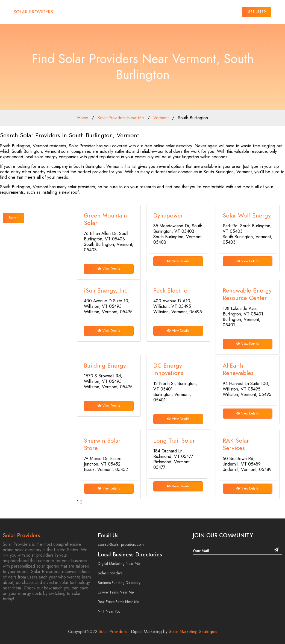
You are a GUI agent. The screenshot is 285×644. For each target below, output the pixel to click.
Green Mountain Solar (105, 219)
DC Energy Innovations (168, 369)
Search (13, 218)
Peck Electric (170, 290)
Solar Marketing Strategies (193, 632)
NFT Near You (109, 611)
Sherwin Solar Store (102, 444)
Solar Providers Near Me (121, 118)
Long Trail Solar (174, 440)
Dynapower (168, 215)
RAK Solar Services (236, 444)
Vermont (161, 118)
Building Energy (105, 365)
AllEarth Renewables (238, 369)
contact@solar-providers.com (121, 544)
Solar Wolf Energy (247, 215)
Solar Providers (21, 536)
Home (83, 118)
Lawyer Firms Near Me (116, 592)
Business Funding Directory (119, 583)
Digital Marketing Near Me (119, 563)
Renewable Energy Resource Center (247, 294)
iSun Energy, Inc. (106, 290)
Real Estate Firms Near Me (118, 602)
